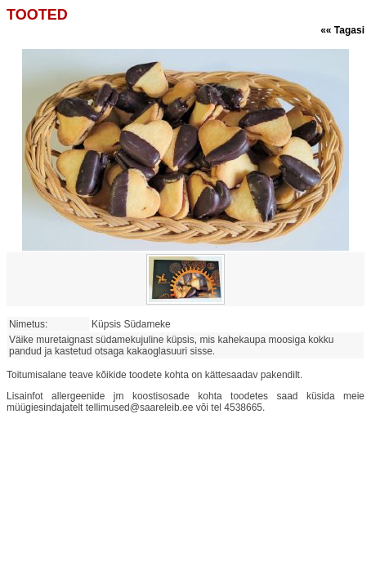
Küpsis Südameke (134, 324)
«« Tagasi (342, 30)
